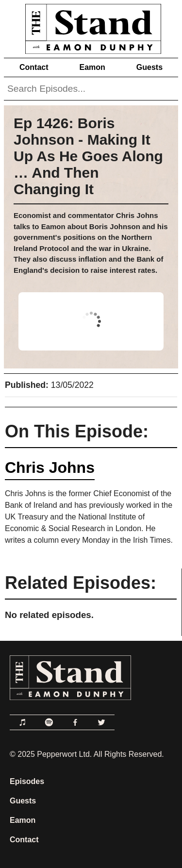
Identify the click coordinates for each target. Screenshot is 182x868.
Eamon (92, 67)
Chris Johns (50, 467)
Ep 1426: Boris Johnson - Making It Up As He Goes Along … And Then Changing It (88, 156)
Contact (34, 67)
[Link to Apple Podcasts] (23, 722)
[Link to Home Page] (91, 27)
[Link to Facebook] (75, 722)
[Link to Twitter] (101, 722)
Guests (149, 67)
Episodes (27, 781)
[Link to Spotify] (49, 722)
